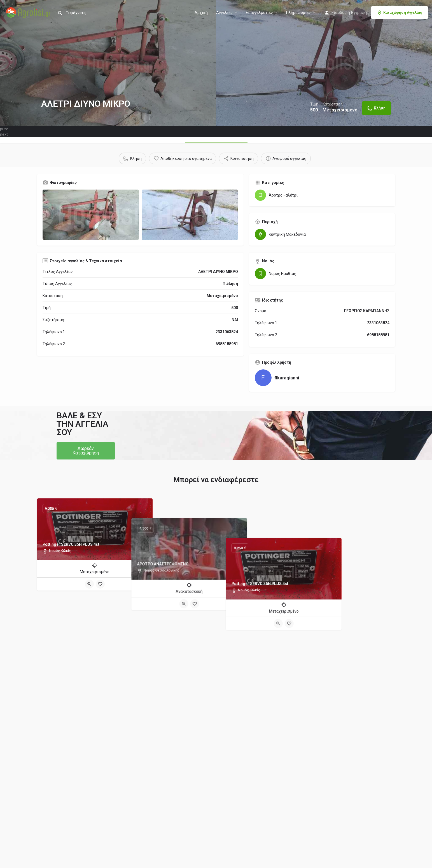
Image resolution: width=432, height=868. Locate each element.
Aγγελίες (224, 13)
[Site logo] (29, 12)
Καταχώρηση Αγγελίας (400, 13)
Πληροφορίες (298, 13)
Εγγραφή (359, 13)
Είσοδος (339, 13)
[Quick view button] (89, 584)
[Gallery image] (91, 215)
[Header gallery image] (108, 63)
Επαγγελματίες (259, 13)
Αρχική (201, 13)
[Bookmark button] (100, 584)
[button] (86, 451)
